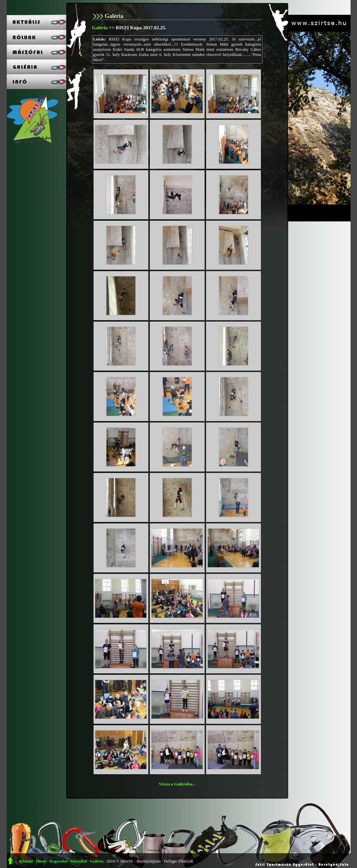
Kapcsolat (59, 861)
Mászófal (79, 861)
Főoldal (26, 861)
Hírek (41, 861)
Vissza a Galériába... (177, 784)
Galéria (100, 27)
